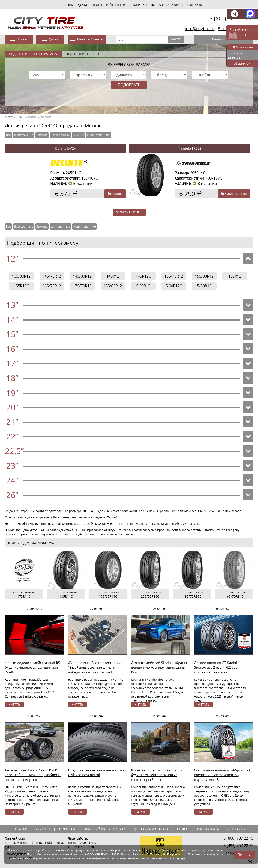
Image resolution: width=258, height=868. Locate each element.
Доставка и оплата (167, 5)
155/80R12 (204, 276)
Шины (33, 117)
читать (14, 704)
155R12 (235, 276)
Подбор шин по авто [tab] (83, 54)
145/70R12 (52, 276)
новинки (139, 5)
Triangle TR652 (190, 148)
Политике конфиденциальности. (208, 854)
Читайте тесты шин (242, 32)
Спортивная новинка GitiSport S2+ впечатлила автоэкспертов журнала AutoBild (222, 775)
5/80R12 (204, 286)
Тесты (112, 517)
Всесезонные (60, 135)
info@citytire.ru (200, 29)
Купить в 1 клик (234, 194)
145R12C (143, 276)
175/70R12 (82, 286)
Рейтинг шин (117, 5)
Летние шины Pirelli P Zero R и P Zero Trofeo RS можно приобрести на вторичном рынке (33, 775)
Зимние (42, 135)
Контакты (195, 5)
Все (8, 135)
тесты (97, 5)
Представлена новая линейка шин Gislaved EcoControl (96, 773)
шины (69, 5)
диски (83, 5)
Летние (46, 117)
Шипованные (60, 226)
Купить (115, 194)
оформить (242, 64)
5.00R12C (174, 286)
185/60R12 (113, 286)
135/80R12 (21, 276)
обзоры (43, 829)
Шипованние (24, 135)
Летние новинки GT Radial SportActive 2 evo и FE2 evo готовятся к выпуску (216, 668)
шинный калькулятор (104, 829)
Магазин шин (15, 117)
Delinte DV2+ (65, 148)
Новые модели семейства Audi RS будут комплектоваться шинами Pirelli (32, 668)
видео (183, 829)
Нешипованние (99, 135)
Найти (176, 39)
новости (67, 829)
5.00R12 (143, 286)
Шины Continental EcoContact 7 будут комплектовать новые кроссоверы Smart (157, 775)
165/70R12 (52, 286)
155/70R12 (174, 276)
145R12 (113, 276)
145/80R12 (82, 276)
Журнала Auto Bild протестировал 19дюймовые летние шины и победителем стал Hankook (96, 668)
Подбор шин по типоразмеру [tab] (33, 54)
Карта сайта (208, 829)
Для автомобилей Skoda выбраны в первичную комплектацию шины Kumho (160, 668)
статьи (21, 829)
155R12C (21, 286)
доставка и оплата (151, 829)
